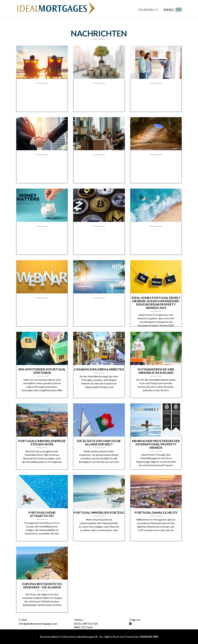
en (146, 10)
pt (140, 10)
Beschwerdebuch (50, 637)
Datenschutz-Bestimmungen (78, 637)
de (156, 10)
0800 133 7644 (83, 627)
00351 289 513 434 (86, 624)
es (151, 10)
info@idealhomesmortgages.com (38, 624)
